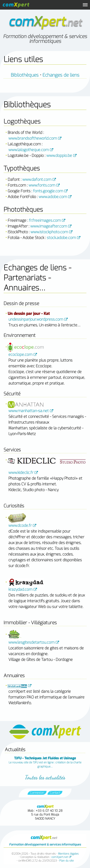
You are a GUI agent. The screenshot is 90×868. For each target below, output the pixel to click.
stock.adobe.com (61, 238)
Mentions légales (68, 854)
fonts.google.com (48, 191)
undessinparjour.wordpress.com (36, 319)
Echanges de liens (61, 75)
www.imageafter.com (49, 226)
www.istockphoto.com (49, 232)
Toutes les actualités (45, 777)
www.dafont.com (37, 179)
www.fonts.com (42, 185)
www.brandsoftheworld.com (33, 138)
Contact (55, 793)
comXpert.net (60, 857)
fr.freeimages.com (45, 220)
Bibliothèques (25, 75)
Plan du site (66, 861)
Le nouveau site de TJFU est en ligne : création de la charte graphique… (45, 762)
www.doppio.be (59, 156)
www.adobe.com (53, 197)
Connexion (37, 793)
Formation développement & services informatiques (45, 39)
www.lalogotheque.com (29, 150)
